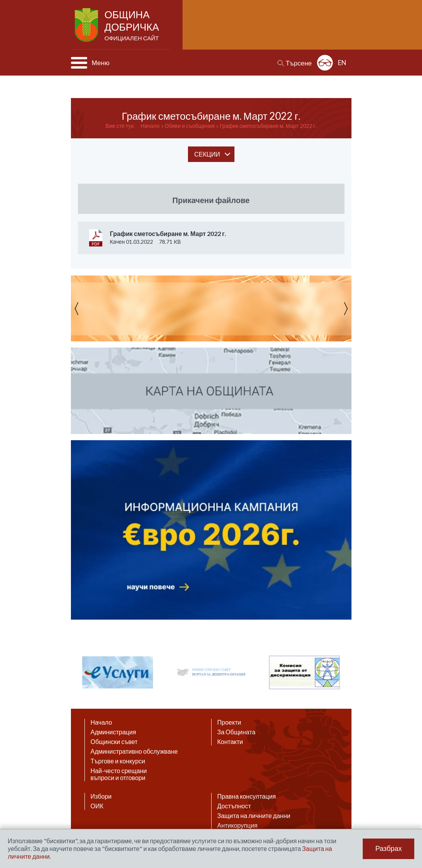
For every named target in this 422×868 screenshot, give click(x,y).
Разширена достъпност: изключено (325, 63)
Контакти (230, 742)
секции (207, 154)
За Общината (237, 732)
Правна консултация (247, 796)
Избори (101, 796)
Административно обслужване (134, 751)
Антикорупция (238, 825)
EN (342, 63)
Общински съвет (114, 742)
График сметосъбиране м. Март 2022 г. (268, 126)
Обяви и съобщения (190, 126)
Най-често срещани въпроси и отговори (119, 774)
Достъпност (234, 806)
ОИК (97, 806)
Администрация (114, 732)
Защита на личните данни (254, 816)
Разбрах (388, 849)
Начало (150, 126)
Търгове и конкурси (118, 761)
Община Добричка (133, 26)
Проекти (229, 722)
